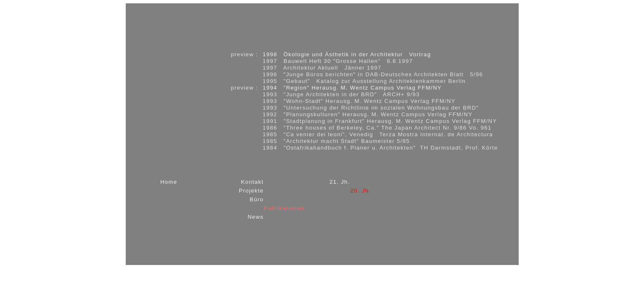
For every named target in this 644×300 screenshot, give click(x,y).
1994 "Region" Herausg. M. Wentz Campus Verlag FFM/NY (352, 88)
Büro (257, 199)
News (256, 217)
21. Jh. (339, 182)
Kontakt (252, 182)
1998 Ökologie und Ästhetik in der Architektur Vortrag (347, 54)
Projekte (251, 191)
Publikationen (284, 208)
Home (169, 182)
